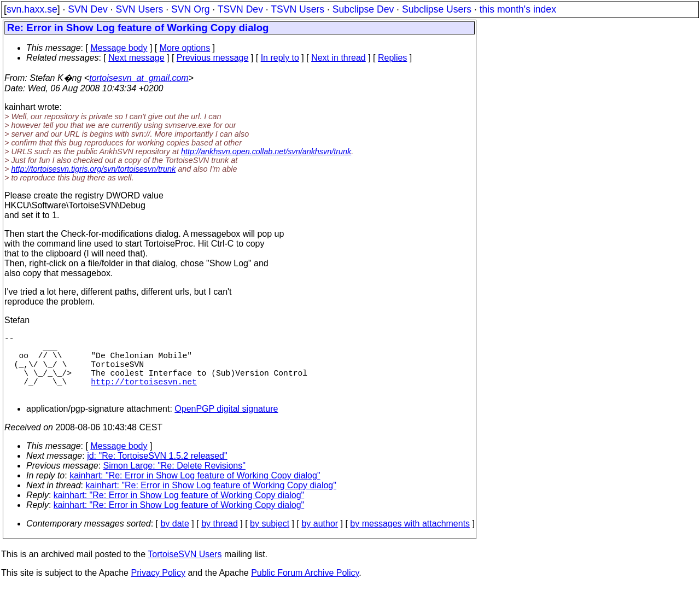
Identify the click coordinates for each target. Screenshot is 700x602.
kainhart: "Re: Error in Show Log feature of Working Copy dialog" (195, 491)
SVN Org (190, 9)
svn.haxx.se (32, 9)
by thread (220, 539)
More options (185, 48)
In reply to (280, 58)
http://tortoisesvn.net (144, 394)
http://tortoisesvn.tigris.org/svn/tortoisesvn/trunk (93, 169)
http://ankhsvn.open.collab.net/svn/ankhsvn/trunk (266, 151)
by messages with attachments (410, 539)
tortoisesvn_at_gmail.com (139, 78)
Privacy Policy (158, 588)
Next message (136, 58)
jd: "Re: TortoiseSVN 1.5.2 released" (157, 471)
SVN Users (139, 9)
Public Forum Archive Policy (305, 588)
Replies (392, 58)
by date (174, 539)
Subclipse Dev (363, 9)
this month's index (518, 9)
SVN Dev (87, 9)
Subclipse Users (437, 9)
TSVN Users (297, 9)
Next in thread (339, 58)
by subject (270, 539)
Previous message (213, 58)
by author (320, 539)
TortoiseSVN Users (185, 569)
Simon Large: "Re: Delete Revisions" (174, 481)
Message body (119, 48)
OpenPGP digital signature (226, 424)
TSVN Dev (240, 9)
